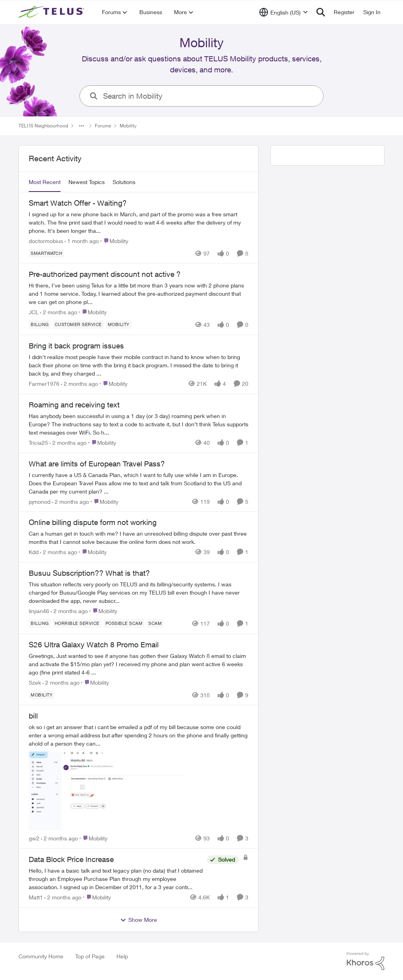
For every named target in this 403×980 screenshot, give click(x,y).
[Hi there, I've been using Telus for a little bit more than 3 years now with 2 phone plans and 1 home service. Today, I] (139, 294)
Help (122, 956)
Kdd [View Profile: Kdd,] (34, 552)
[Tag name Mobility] (119, 324)
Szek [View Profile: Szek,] (35, 682)
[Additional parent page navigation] (81, 126)
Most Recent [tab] (45, 182)
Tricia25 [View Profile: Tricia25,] (38, 443)
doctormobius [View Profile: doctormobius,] (46, 240)
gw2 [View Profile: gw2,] (34, 838)
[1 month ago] (82, 240)
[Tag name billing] (40, 324)
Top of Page (90, 956)
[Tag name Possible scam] (124, 623)
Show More (139, 920)
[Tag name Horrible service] (77, 623)
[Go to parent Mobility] (114, 240)
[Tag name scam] (155, 623)
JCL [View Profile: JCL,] (34, 312)
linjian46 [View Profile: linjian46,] (39, 611)
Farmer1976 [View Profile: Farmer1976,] (44, 384)
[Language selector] (284, 12)
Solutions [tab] (124, 182)
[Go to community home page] (52, 12)
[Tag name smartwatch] (46, 253)
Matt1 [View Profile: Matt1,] (36, 897)
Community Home (41, 956)
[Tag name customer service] (78, 324)
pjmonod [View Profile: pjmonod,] (40, 501)
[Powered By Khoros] (366, 961)
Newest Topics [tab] (87, 182)
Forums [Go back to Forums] (103, 126)
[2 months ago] (59, 312)
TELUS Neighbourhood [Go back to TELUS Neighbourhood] (43, 126)
